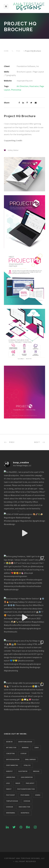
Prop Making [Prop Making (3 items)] (25, 795)
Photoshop (16, 90)
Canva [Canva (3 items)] (36, 748)
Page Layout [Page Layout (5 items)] (30, 783)
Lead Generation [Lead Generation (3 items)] (27, 777)
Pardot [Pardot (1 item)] (9, 789)
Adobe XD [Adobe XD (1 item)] (9, 742)
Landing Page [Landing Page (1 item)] (11, 777)
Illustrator (34, 86)
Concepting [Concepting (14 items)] (10, 754)
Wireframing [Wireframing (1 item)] (11, 813)
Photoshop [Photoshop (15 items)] (10, 795)
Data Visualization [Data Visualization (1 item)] (13, 759)
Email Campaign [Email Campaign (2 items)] (30, 759)
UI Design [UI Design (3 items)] (27, 801)
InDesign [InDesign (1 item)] (36, 771)
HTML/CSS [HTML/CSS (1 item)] (27, 765)
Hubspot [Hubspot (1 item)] (9, 771)
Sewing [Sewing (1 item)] (38, 795)
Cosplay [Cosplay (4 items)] (23, 754)
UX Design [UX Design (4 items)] (10, 807)
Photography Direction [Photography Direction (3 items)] (26, 789)
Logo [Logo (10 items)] (8, 783)
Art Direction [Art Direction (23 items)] (11, 748)
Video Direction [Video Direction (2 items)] (24, 807)
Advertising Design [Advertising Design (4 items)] (25, 742)
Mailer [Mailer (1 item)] (18, 783)
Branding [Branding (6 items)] (25, 748)
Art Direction (23, 86)
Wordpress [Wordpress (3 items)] (25, 813)
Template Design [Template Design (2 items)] (12, 801)
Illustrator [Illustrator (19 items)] (23, 771)
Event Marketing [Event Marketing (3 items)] (12, 765)
